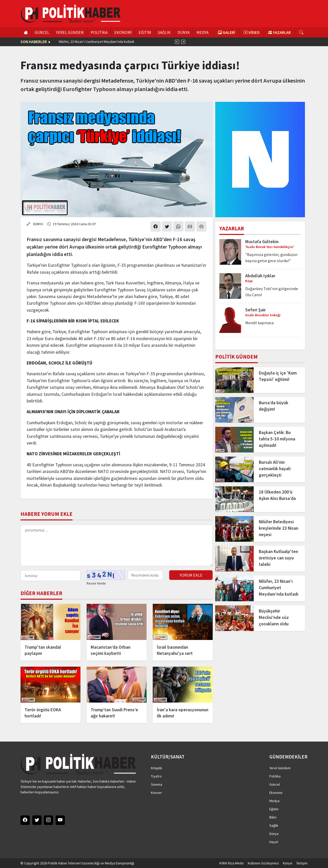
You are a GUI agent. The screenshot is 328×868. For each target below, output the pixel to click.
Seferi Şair (255, 310)
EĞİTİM (145, 32)
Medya (274, 801)
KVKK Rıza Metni (232, 863)
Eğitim (274, 809)
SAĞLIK (164, 32)
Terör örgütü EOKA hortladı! (43, 713)
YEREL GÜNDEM (70, 32)
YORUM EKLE (191, 575)
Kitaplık (157, 768)
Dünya (274, 834)
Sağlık (274, 825)
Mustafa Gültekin (262, 242)
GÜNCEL (42, 32)
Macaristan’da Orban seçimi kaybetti (111, 650)
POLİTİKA (99, 32)
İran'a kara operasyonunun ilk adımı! (183, 713)
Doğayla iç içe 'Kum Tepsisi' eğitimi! (278, 376)
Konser (156, 793)
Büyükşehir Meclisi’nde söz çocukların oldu (274, 617)
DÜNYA (184, 32)
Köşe (249, 281)
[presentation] (177, 42)
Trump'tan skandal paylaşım (43, 650)
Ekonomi (276, 793)
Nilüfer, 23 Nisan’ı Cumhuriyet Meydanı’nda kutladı (279, 588)
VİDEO (252, 32)
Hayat (274, 842)
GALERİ (227, 32)
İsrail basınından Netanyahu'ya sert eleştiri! (175, 650)
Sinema (157, 784)
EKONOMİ (123, 32)
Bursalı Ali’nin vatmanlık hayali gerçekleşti (275, 469)
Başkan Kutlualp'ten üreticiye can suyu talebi (278, 558)
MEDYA (203, 32)
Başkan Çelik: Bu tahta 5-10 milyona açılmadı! (277, 439)
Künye (288, 863)
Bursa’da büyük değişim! (274, 406)
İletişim (302, 863)
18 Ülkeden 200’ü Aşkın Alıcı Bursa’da (83, 42)
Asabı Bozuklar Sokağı (263, 315)
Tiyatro (156, 776)
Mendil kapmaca (259, 323)
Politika (275, 776)
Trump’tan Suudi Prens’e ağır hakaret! (114, 713)
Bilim (273, 817)
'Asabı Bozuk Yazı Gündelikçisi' (270, 247)
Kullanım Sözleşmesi (263, 863)
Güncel (275, 784)
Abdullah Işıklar (260, 276)
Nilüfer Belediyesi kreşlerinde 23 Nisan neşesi (279, 528)
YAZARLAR (279, 32)
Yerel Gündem (280, 768)
